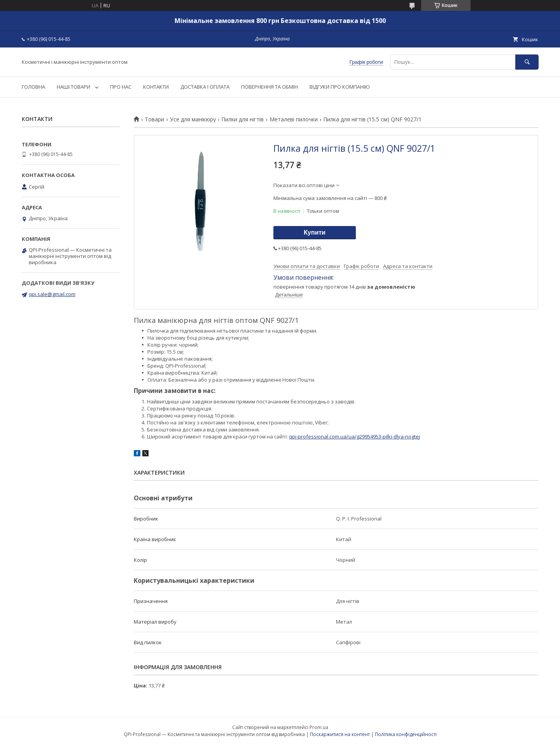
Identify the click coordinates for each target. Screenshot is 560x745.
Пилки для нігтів (242, 119)
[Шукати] (527, 62)
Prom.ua (319, 727)
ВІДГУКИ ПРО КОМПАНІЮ (340, 87)
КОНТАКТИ (156, 87)
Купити (315, 232)
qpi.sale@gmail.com (52, 294)
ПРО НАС (121, 87)
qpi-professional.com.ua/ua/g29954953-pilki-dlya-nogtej (354, 436)
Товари (154, 119)
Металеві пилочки (294, 119)
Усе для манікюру (193, 119)
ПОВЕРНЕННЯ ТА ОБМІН (269, 87)
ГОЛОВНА (33, 87)
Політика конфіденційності (406, 734)
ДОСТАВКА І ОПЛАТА (205, 87)
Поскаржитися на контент (340, 734)
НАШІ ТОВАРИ (73, 87)
